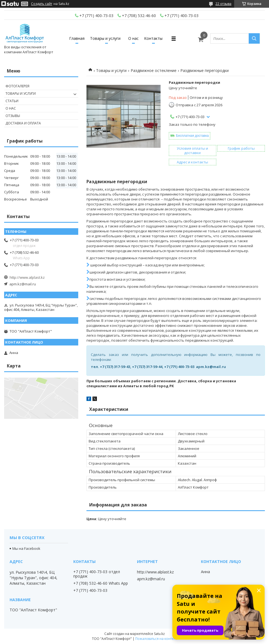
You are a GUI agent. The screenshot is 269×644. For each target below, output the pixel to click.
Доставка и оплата (23, 123)
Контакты (153, 38)
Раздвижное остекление (154, 70)
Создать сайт (42, 4)
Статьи (12, 101)
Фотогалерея (17, 86)
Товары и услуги (105, 38)
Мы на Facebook (26, 548)
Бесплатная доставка (192, 136)
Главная (77, 38)
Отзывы (13, 116)
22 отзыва (223, 4)
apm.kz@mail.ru (23, 284)
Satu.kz (159, 634)
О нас (133, 38)
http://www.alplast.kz (27, 277)
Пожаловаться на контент (156, 639)
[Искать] (254, 38)
